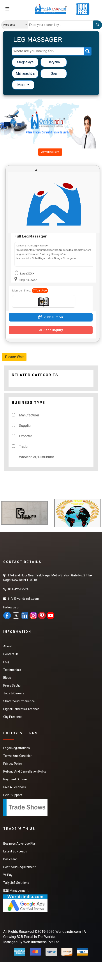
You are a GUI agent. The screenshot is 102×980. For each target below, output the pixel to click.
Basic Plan (10, 859)
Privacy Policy (13, 764)
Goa (54, 73)
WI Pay (8, 875)
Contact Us (11, 654)
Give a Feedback (15, 787)
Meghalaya (25, 62)
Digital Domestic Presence (21, 709)
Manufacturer (29, 415)
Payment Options (15, 779)
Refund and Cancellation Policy (25, 771)
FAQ (6, 662)
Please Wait (14, 357)
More (22, 85)
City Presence (13, 717)
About (8, 646)
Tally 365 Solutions (16, 883)
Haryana (54, 62)
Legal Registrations (17, 748)
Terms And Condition (18, 756)
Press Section (13, 685)
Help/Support (13, 795)
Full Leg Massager (31, 236)
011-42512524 (18, 589)
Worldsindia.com (68, 932)
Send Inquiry (51, 330)
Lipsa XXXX (27, 274)
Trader (24, 447)
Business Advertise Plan (20, 844)
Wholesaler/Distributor (37, 457)
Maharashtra (25, 73)
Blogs (7, 678)
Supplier (25, 426)
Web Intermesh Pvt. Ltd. (42, 942)
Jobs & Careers (14, 693)
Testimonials (12, 670)
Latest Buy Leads (15, 851)
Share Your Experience (19, 701)
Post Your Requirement (19, 867)
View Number (51, 317)
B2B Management (16, 891)
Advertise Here (50, 152)
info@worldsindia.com (24, 599)
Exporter (25, 436)
